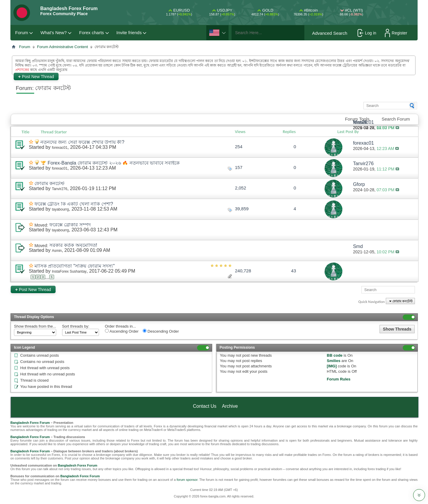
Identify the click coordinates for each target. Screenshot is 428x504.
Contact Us (205, 406)
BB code (335, 355)
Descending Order (161, 331)
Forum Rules (339, 379)
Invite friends (129, 33)
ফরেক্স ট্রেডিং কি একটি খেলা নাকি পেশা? (74, 204)
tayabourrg (60, 209)
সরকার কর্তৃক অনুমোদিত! (73, 245)
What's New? (53, 33)
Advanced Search (330, 33)
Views (240, 132)
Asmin (57, 251)
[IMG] (332, 366)
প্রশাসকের (22, 70)
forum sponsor (187, 480)
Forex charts (91, 33)
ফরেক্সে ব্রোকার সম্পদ (70, 225)
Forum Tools (357, 119)
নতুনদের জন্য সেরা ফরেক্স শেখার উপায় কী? (82, 142)
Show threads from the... (35, 326)
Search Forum (396, 119)
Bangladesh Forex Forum (30, 423)
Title (25, 132)
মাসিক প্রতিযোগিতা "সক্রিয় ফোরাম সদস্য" (75, 266)
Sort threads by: (76, 326)
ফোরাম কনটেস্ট (49, 183)
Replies (289, 132)
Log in (367, 33)
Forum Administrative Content (63, 47)
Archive (230, 406)
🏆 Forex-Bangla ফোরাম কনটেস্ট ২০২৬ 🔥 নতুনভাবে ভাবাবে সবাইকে (110, 163)
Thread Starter (54, 132)
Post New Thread (36, 76)
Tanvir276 (59, 189)
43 (294, 271)
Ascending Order (122, 331)
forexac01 (60, 148)
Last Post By (350, 132)
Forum (22, 33)
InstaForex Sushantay (69, 271)
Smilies (334, 361)
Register (396, 33)
